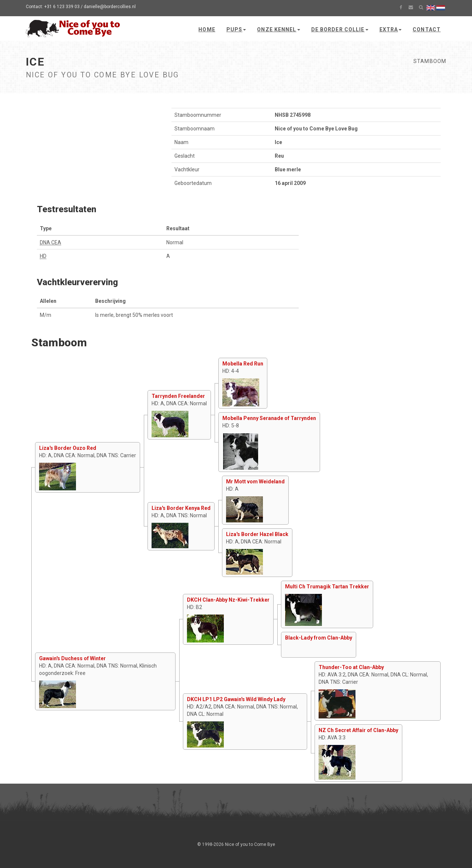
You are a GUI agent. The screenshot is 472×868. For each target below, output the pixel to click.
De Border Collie (340, 29)
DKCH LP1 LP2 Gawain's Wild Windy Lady (236, 699)
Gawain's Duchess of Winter (72, 658)
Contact (427, 29)
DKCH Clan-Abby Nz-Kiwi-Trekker (228, 600)
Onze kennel (278, 29)
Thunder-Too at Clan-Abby (351, 667)
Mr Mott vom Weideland (255, 482)
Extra (391, 29)
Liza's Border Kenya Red (181, 508)
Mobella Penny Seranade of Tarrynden (269, 418)
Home (207, 29)
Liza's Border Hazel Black (257, 534)
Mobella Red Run (243, 364)
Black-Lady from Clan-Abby (319, 638)
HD (43, 256)
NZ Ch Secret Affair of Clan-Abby (358, 730)
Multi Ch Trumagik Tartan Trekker (327, 587)
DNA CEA (51, 242)
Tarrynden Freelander (178, 396)
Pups (236, 29)
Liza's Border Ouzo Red (68, 448)
